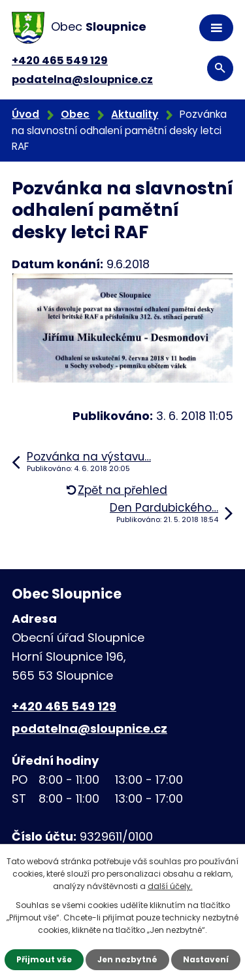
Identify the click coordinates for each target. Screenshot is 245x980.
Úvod (25, 114)
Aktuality (135, 114)
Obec (75, 114)
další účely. (170, 886)
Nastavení (206, 959)
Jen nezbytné (127, 959)
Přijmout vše (44, 959)
